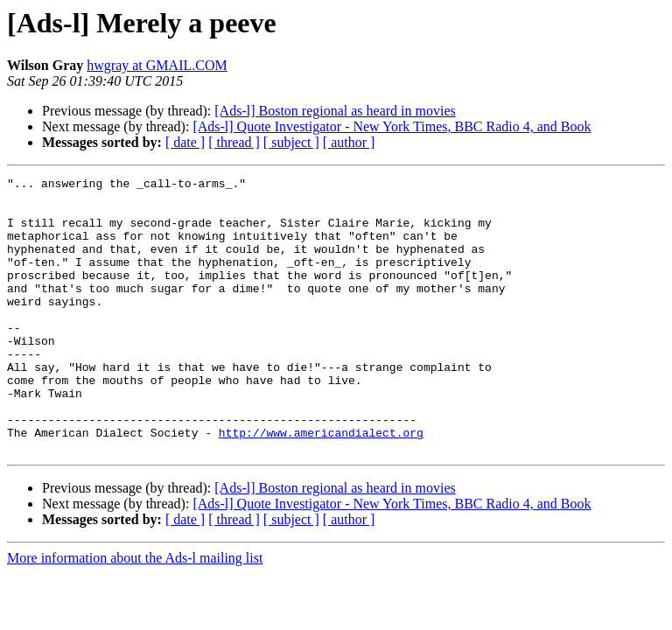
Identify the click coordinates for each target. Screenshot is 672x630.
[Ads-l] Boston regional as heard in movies (335, 111)
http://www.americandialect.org (321, 485)
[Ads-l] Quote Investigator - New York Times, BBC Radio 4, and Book (392, 126)
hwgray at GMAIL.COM (157, 65)
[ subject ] (291, 142)
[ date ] (185, 142)
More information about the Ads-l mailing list (135, 613)
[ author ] (349, 142)
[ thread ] (234, 142)
